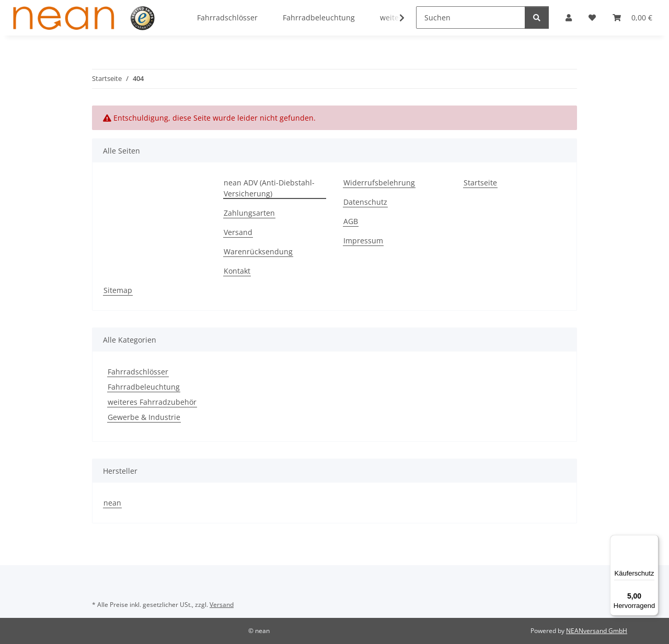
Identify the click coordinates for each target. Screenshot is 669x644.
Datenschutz (365, 202)
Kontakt (237, 271)
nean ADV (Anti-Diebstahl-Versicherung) (269, 188)
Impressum (363, 241)
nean (112, 503)
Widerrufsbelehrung (379, 183)
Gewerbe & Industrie (144, 417)
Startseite (480, 183)
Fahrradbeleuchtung (144, 387)
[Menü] (652, 541)
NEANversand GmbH (597, 631)
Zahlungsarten (249, 213)
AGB (351, 221)
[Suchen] (471, 17)
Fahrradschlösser (138, 372)
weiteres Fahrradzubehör (152, 402)
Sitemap (118, 290)
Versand (238, 232)
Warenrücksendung (258, 251)
